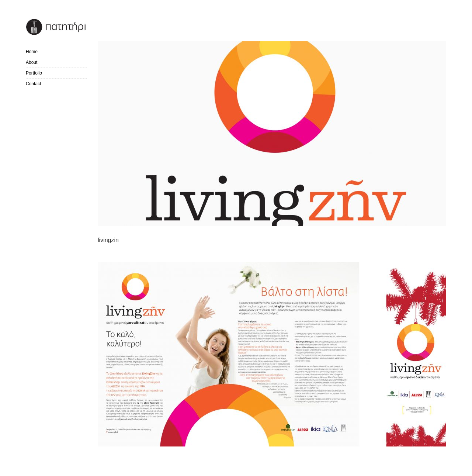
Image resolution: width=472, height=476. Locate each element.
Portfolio (34, 73)
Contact (33, 84)
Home (32, 52)
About (32, 62)
